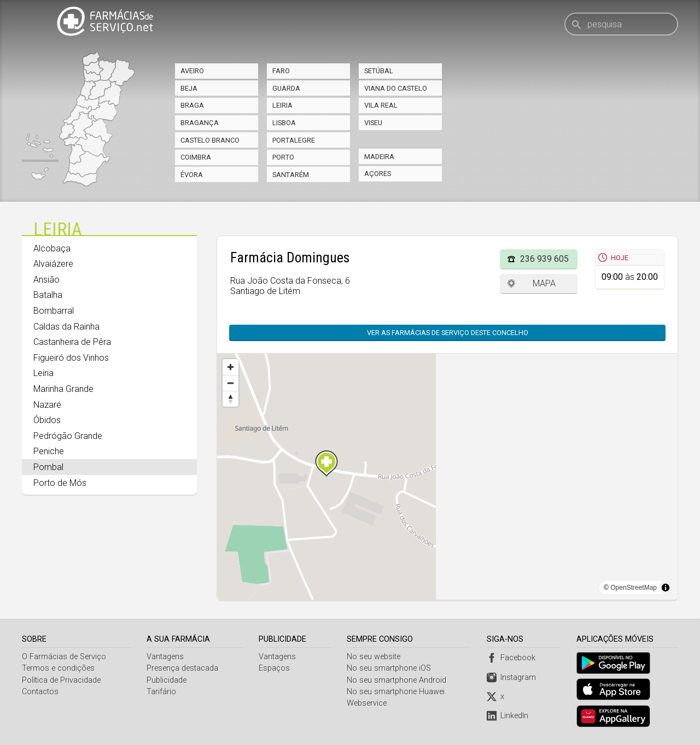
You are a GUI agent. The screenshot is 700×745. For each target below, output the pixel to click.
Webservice (368, 703)
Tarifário (162, 692)
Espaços (275, 668)
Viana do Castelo (396, 88)
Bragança (200, 123)
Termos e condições (58, 668)
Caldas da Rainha (66, 327)
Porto (283, 157)
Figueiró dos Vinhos (71, 358)
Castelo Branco (210, 140)
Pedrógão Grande (68, 436)
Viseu (373, 123)
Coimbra (196, 157)
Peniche (49, 451)
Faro (281, 71)
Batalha (48, 295)
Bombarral (54, 311)
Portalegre (294, 140)
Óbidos (47, 420)
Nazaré (47, 405)
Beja (189, 88)
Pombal (48, 467)
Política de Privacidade (61, 680)
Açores (378, 174)
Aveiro (192, 71)
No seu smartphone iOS (390, 668)
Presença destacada (183, 668)
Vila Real (381, 105)
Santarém (291, 175)
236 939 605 (544, 259)
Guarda (286, 88)
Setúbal (379, 71)
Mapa (544, 283)
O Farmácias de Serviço (64, 657)
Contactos (40, 692)
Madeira (379, 157)
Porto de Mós (60, 483)
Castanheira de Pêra (72, 342)
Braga (192, 105)
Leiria (282, 105)
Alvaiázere (53, 264)
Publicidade (167, 680)
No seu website (375, 657)
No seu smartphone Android (398, 680)
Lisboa (284, 123)
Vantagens (166, 657)
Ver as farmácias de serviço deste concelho (448, 333)
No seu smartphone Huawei (397, 692)
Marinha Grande (63, 389)
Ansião (46, 280)
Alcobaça (52, 248)
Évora (192, 175)
